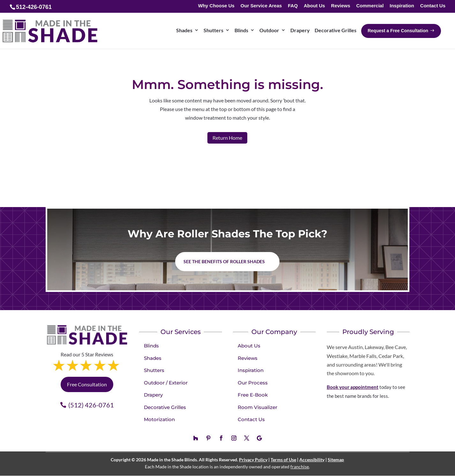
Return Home (227, 138)
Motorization (159, 419)
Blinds (151, 346)
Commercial (370, 6)
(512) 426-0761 (91, 405)
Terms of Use (283, 460)
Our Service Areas (261, 6)
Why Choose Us (216, 6)
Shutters (154, 370)
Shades (153, 358)
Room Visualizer (257, 407)
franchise (300, 467)
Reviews (341, 6)
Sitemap (336, 460)
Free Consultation (87, 384)
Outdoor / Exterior (166, 383)
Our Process (253, 383)
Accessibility (312, 460)
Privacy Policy (253, 460)
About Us (314, 6)
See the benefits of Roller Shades (224, 261)
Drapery (153, 395)
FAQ (293, 6)
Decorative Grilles (165, 407)
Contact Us (433, 6)
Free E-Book (253, 395)
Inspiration (402, 6)
